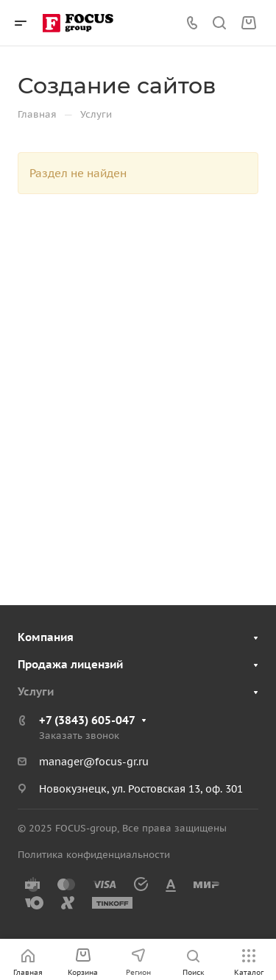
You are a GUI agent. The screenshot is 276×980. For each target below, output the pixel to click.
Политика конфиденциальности (94, 855)
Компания (46, 637)
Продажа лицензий (70, 664)
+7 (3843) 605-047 (87, 720)
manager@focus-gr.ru (94, 762)
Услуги (36, 691)
